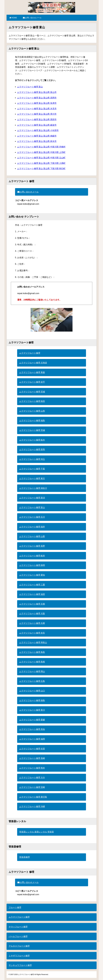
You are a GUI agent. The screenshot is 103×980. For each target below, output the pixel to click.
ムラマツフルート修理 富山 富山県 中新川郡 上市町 (41, 152)
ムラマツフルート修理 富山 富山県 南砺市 (37, 136)
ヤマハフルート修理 (18, 927)
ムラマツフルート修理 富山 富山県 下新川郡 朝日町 (41, 169)
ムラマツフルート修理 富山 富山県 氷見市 (37, 109)
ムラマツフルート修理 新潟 (32, 498)
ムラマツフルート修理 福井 (32, 527)
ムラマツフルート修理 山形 (32, 411)
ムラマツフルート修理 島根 (32, 662)
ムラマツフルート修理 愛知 (32, 575)
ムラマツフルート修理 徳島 (32, 700)
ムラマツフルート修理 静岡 (32, 565)
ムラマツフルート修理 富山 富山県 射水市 (37, 141)
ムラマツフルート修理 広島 (32, 681)
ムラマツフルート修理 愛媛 (32, 720)
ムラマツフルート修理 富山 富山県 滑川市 (37, 114)
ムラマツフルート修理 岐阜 (32, 556)
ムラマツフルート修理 (30, 353)
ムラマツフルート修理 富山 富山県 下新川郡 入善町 (41, 163)
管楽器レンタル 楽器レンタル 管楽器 (37, 832)
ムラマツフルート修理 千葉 (32, 469)
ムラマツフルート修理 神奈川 (33, 488)
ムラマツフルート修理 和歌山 (33, 642)
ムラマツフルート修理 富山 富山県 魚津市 (37, 103)
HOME (13, 18)
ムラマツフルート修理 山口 (32, 691)
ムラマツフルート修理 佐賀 (32, 749)
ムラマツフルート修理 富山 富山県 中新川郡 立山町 (41, 158)
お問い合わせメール (32, 18)
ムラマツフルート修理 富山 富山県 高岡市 (37, 98)
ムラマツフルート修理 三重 (32, 585)
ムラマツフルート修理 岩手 (32, 382)
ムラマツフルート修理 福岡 (32, 739)
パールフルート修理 (18, 936)
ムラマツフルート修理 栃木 (32, 440)
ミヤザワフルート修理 (19, 956)
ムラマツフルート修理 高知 (32, 729)
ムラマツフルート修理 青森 (32, 372)
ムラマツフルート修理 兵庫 (32, 623)
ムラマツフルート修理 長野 (32, 546)
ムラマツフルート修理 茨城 (32, 430)
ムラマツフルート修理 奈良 (32, 633)
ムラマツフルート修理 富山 (30, 87)
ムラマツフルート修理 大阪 (32, 613)
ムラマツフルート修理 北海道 (33, 363)
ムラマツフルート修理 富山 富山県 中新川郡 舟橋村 (41, 147)
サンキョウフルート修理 (20, 965)
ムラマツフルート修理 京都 (32, 604)
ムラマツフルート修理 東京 (32, 478)
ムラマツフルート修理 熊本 (32, 768)
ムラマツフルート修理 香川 (32, 710)
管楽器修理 (24, 857)
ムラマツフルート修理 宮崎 (32, 787)
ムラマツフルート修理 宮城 (32, 392)
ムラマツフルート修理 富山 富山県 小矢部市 (38, 130)
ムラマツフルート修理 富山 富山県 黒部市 (37, 120)
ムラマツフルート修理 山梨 (32, 536)
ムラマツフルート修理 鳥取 (32, 652)
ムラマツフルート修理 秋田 (32, 401)
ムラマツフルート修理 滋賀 (32, 594)
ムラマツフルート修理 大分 (32, 778)
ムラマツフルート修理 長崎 (32, 758)
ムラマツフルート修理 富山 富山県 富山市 (37, 92)
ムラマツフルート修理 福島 (32, 421)
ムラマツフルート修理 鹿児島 (33, 797)
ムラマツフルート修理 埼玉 (32, 459)
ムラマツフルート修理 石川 (32, 517)
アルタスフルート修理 (19, 946)
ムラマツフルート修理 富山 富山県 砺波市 (37, 125)
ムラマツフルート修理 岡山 (32, 671)
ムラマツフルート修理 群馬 (32, 449)
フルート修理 (15, 907)
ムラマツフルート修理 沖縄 (32, 806)
